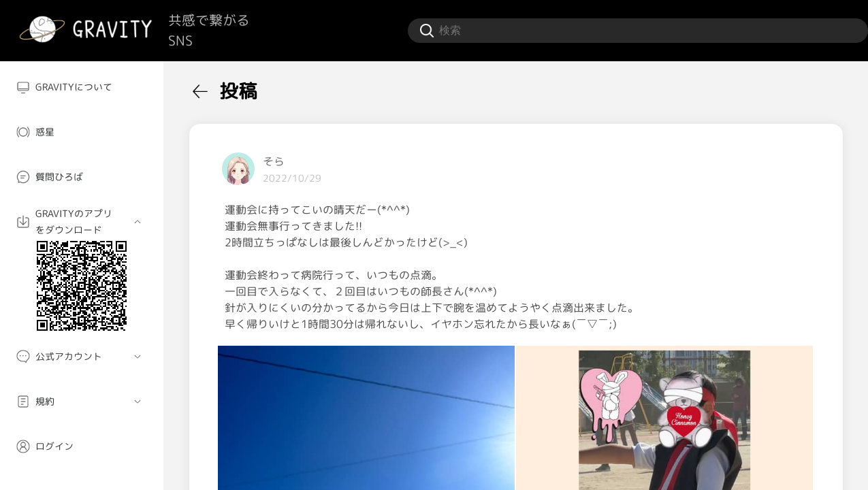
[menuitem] (82, 87)
